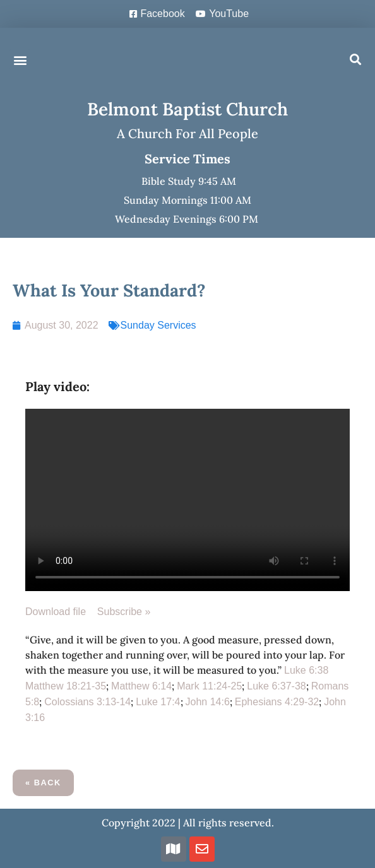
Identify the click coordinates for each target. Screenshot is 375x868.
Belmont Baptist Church (187, 109)
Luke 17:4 (158, 702)
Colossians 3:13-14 (87, 702)
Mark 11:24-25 (209, 686)
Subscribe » (124, 612)
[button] (20, 60)
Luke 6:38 (306, 670)
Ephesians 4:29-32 (277, 702)
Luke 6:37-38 (276, 686)
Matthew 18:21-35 (66, 686)
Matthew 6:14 (141, 686)
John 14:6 (208, 702)
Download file (61, 612)
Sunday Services (158, 325)
